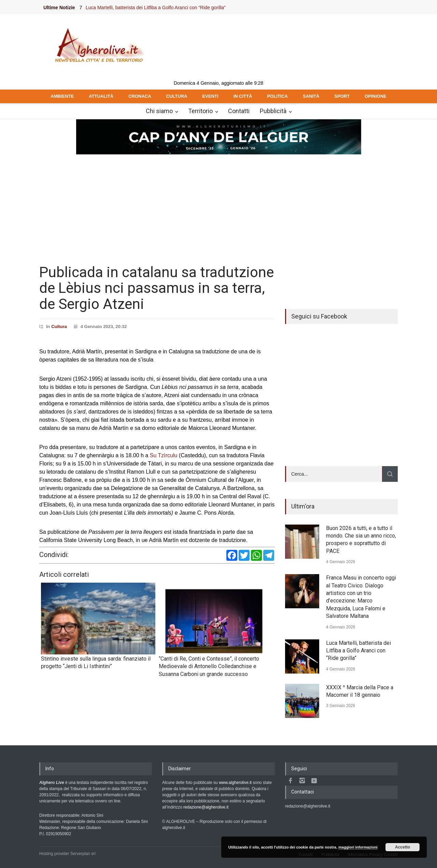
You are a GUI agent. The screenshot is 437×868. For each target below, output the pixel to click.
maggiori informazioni (358, 847)
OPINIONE (376, 96)
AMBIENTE (62, 96)
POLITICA (277, 96)
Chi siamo (159, 111)
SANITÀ (311, 96)
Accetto (403, 847)
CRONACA (140, 96)
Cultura (59, 327)
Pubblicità (273, 111)
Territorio (200, 111)
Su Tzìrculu (164, 455)
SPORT (342, 96)
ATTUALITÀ (101, 96)
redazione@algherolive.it (206, 807)
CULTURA (177, 96)
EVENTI (210, 96)
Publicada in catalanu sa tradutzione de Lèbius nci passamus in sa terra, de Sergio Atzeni (157, 288)
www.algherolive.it (235, 783)
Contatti (239, 111)
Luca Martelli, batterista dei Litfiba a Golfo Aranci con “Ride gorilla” (163, 8)
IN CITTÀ (243, 96)
